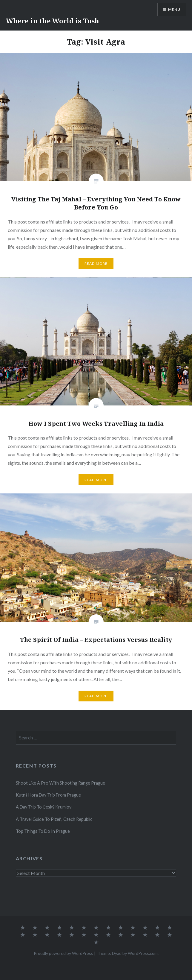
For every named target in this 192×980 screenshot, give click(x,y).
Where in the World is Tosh (53, 21)
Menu (174, 9)
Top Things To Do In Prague (43, 831)
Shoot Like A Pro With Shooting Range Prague (60, 783)
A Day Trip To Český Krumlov (44, 807)
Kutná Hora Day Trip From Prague (48, 795)
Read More (96, 263)
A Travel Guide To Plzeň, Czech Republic (54, 819)
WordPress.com (143, 953)
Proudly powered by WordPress (63, 953)
